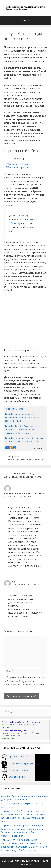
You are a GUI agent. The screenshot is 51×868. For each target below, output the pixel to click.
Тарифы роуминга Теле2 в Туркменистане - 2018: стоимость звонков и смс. (24, 417)
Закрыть (19, 158)
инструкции (34, 459)
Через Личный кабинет (19, 164)
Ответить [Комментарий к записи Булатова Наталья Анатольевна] (27, 497)
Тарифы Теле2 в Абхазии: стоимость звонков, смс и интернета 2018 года (19, 429)
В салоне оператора (17, 167)
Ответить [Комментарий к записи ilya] (36, 585)
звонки (24, 459)
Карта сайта (26, 864)
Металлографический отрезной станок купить (21, 722)
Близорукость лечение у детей (15, 731)
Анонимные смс (14, 409)
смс (43, 459)
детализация (14, 459)
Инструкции (13, 456)
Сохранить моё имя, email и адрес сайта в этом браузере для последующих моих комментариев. (25, 681)
